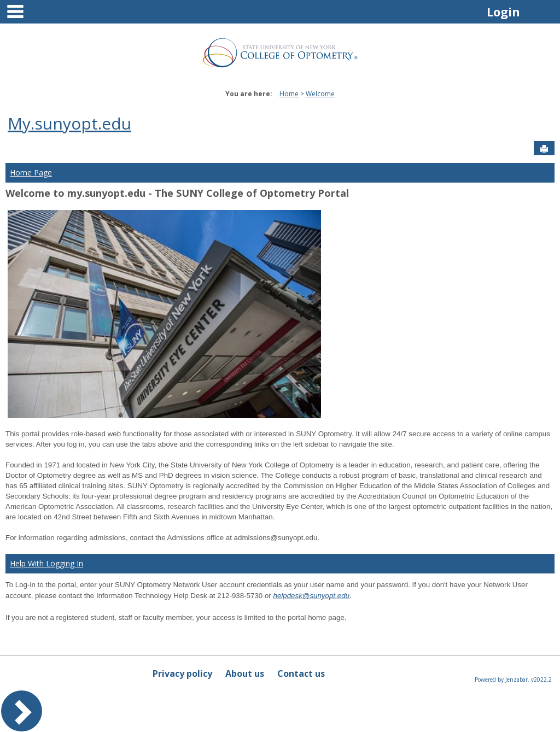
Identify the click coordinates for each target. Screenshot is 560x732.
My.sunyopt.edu (69, 123)
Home (289, 94)
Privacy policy (182, 674)
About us (245, 674)
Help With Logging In (46, 563)
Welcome (320, 94)
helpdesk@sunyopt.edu (312, 596)
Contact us (301, 674)
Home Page (31, 172)
